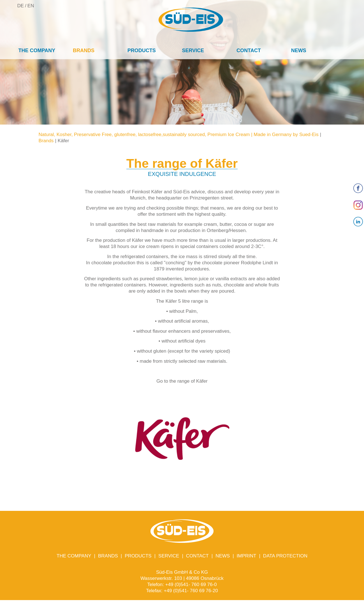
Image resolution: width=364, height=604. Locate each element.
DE (21, 6)
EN (31, 6)
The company (37, 50)
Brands (84, 50)
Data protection (285, 556)
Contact (249, 50)
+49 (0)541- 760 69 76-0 (191, 585)
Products (142, 50)
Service (193, 50)
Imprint (247, 556)
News (299, 50)
